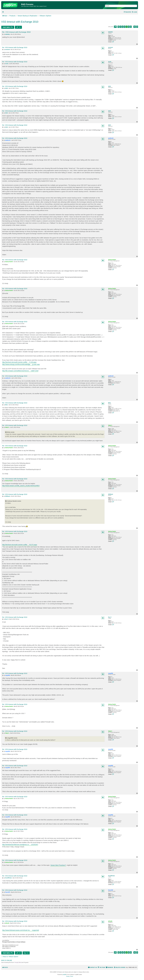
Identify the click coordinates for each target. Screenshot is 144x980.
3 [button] (125, 27)
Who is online (7, 960)
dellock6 (110, 921)
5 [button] (129, 27)
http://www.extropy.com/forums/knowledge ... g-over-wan (21, 364)
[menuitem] (134, 12)
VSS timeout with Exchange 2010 (20, 22)
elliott (109, 86)
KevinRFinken (111, 876)
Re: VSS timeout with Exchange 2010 (16, 32)
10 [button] (135, 27)
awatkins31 (111, 138)
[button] (115, 27)
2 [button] (122, 27)
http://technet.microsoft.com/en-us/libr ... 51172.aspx (20, 545)
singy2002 (110, 673)
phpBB (64, 975)
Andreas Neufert (112, 260)
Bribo (109, 403)
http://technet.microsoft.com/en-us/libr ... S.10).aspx (19, 362)
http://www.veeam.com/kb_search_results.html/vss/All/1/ (21, 486)
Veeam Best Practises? (58, 865)
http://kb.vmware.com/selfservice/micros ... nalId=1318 (20, 371)
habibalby (110, 32)
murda (110, 62)
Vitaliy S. (110, 425)
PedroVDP (111, 890)
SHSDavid (110, 494)
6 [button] (131, 27)
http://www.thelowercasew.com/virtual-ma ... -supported (21, 930)
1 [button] (120, 27)
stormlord (110, 47)
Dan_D (110, 617)
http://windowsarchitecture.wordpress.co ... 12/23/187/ (20, 845)
